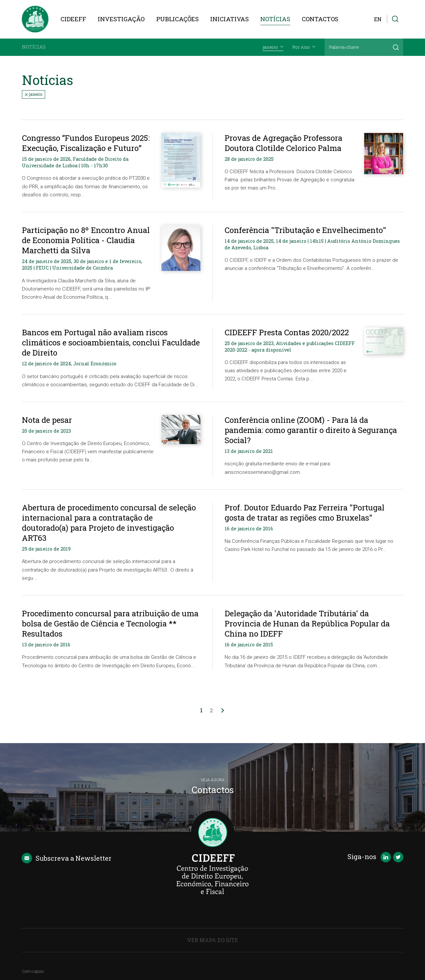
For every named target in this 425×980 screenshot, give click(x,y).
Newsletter (67, 858)
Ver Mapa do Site (212, 940)
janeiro (34, 94)
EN (378, 19)
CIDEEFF (73, 19)
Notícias (275, 19)
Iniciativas (229, 19)
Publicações (178, 19)
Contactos (320, 19)
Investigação (121, 19)
